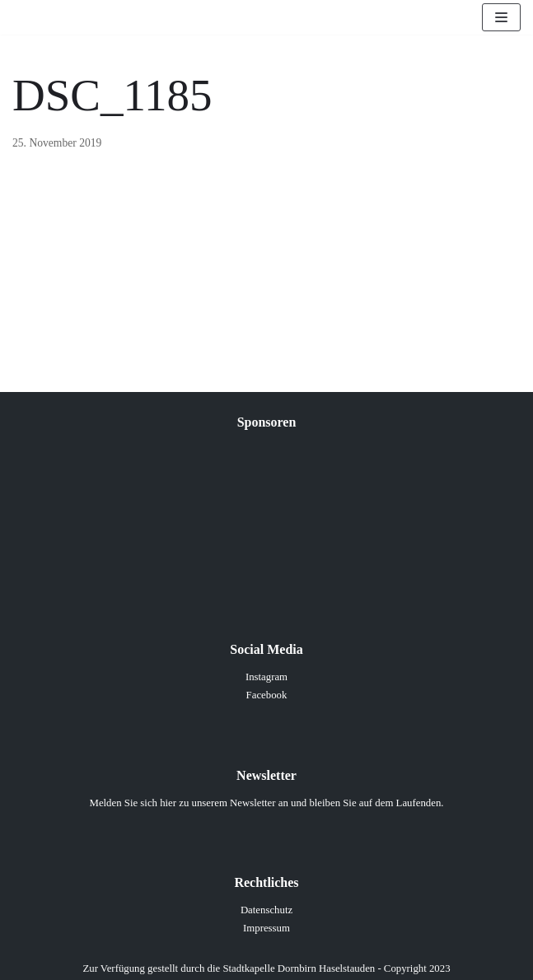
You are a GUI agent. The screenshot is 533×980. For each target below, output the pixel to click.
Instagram (266, 677)
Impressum (266, 928)
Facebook (267, 695)
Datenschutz (266, 910)
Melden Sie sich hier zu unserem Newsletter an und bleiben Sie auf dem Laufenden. (267, 803)
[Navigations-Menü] (501, 17)
